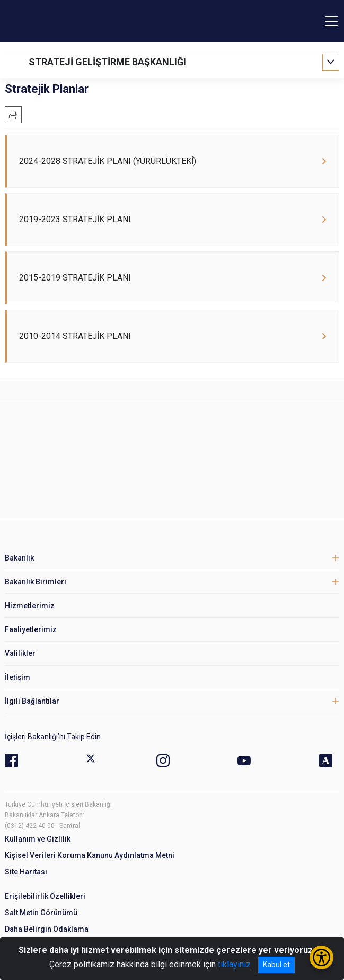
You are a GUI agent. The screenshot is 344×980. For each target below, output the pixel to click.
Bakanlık (19, 558)
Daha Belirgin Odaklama (47, 929)
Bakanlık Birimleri (36, 582)
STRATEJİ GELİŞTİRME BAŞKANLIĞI (107, 62)
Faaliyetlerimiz (31, 629)
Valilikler (20, 653)
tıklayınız (234, 964)
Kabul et (276, 965)
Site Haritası (26, 872)
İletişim (17, 677)
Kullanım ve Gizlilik (38, 839)
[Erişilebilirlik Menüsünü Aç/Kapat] (321, 957)
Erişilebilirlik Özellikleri (45, 896)
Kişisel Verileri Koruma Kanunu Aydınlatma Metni (90, 855)
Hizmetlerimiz (30, 606)
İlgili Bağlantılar (32, 701)
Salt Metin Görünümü (41, 913)
